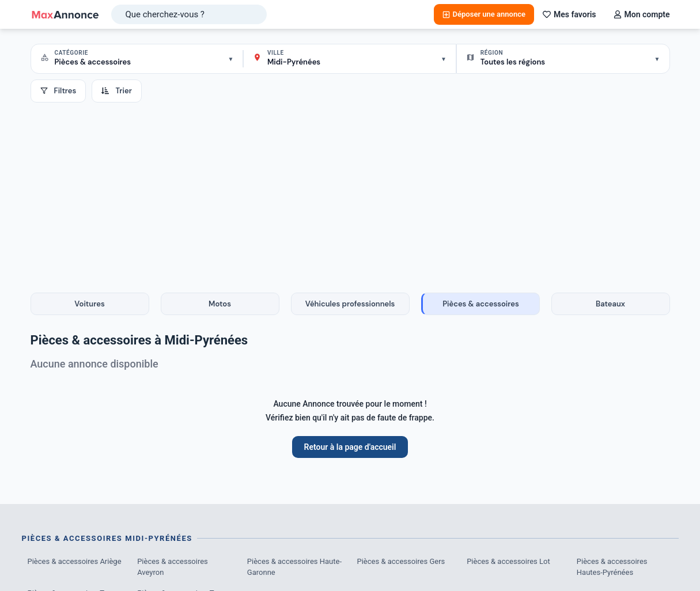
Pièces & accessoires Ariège (75, 561)
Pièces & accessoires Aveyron (173, 567)
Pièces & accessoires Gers (401, 561)
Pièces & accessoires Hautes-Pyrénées (612, 567)
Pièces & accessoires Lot (508, 561)
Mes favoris (570, 14)
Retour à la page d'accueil (350, 447)
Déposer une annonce (484, 14)
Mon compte (642, 14)
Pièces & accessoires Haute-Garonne (294, 567)
